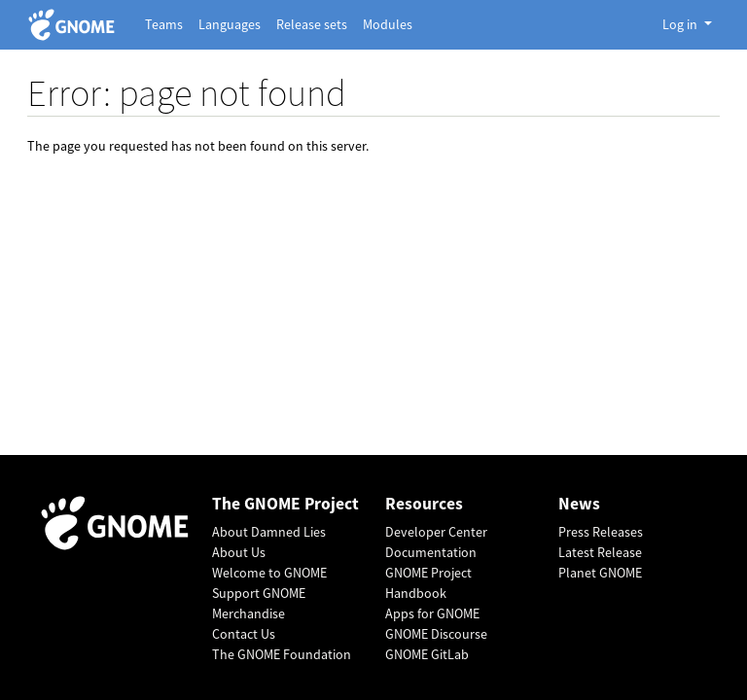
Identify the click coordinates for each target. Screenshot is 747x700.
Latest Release (600, 552)
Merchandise (249, 613)
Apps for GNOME (432, 613)
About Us (239, 552)
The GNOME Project (285, 504)
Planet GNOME (600, 573)
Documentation (431, 552)
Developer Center (436, 532)
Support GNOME (259, 593)
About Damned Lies (269, 532)
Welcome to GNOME (269, 573)
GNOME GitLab (427, 654)
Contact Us (244, 634)
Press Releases (601, 532)
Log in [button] (681, 24)
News (579, 504)
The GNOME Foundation (282, 654)
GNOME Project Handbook (428, 583)
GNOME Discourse (436, 634)
